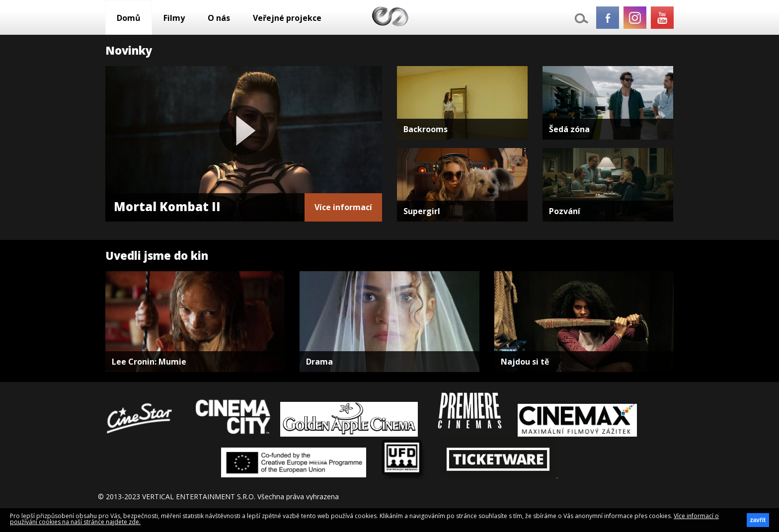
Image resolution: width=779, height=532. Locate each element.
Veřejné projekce (287, 18)
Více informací (343, 207)
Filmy (174, 18)
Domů (129, 18)
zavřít (758, 520)
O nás (219, 18)
